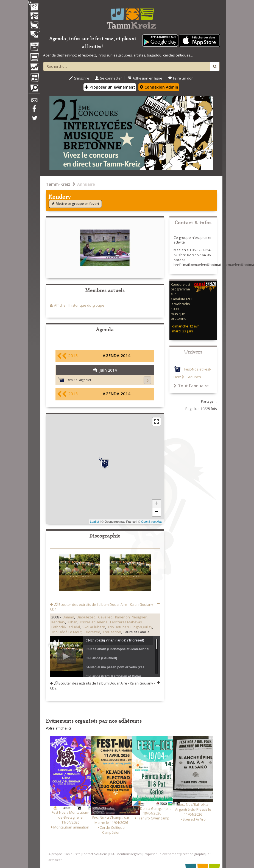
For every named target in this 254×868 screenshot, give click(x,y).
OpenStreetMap (152, 522)
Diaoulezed (86, 617)
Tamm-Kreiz (58, 184)
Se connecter (108, 78)
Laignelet (84, 380)
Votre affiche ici (58, 728)
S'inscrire (79, 78)
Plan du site (72, 854)
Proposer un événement (161, 854)
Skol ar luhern (94, 627)
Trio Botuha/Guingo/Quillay (130, 627)
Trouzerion (112, 632)
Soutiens (101, 854)
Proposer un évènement (110, 87)
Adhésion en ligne (145, 78)
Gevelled (105, 617)
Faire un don (181, 78)
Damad (68, 617)
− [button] (156, 512)
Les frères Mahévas (126, 622)
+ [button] (156, 504)
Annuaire (86, 184)
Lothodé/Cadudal (66, 627)
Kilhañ (72, 622)
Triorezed (92, 632)
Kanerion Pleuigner (131, 617)
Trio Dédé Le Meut (66, 632)
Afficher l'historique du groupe (79, 305)
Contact (87, 854)
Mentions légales (129, 854)
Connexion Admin (159, 87)
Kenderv (58, 622)
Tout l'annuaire (191, 386)
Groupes (193, 377)
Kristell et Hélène (94, 622)
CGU (112, 854)
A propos (55, 854)
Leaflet (95, 522)
